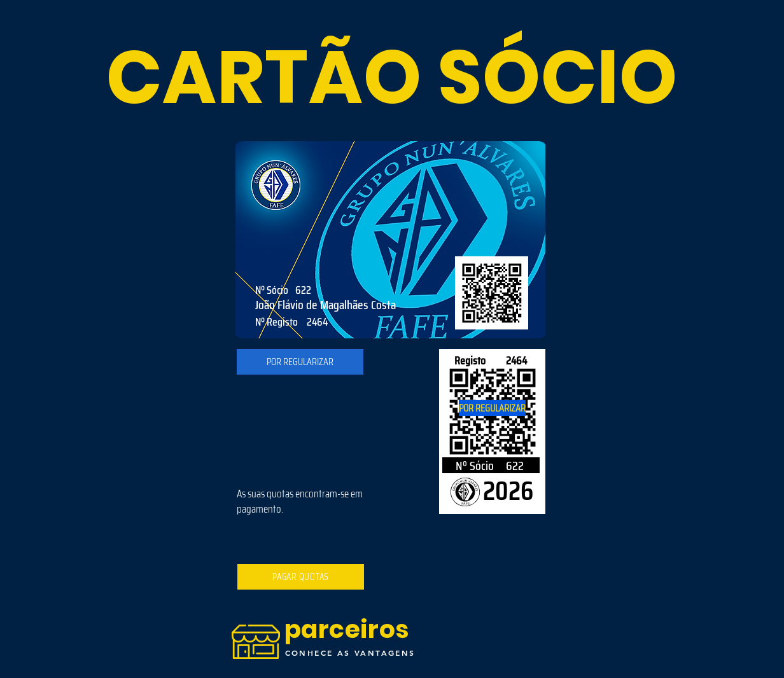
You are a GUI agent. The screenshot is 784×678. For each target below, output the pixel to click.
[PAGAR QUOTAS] (301, 577)
